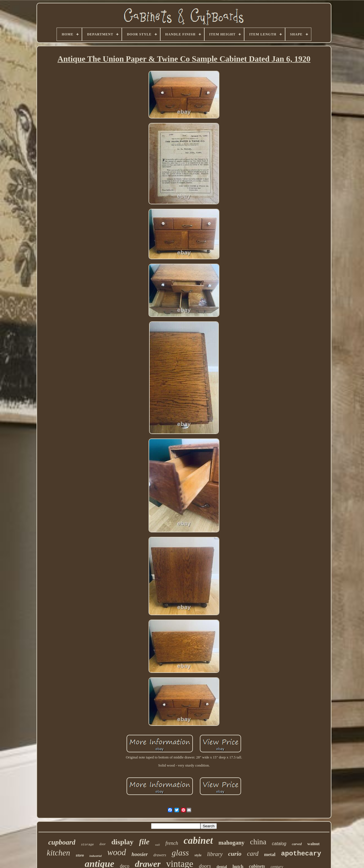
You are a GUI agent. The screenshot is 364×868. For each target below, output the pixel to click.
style (198, 855)
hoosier (140, 854)
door (103, 844)
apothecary (301, 854)
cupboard (62, 842)
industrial (96, 856)
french (172, 843)
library (215, 854)
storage (87, 845)
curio (235, 854)
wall (157, 845)
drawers (160, 855)
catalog (279, 844)
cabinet (198, 841)
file (144, 842)
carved (297, 844)
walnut (314, 844)
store (80, 855)
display (122, 842)
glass (180, 853)
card (253, 854)
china (258, 842)
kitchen (59, 853)
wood (117, 852)
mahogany (231, 843)
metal (270, 854)
